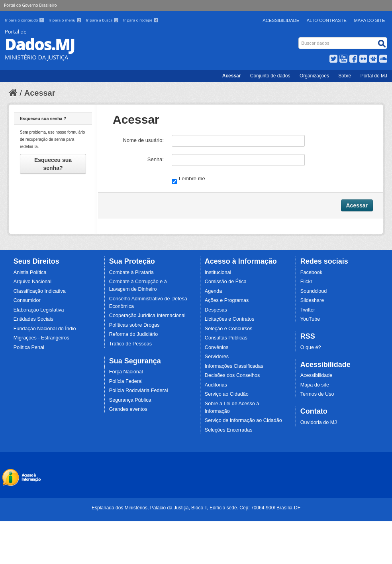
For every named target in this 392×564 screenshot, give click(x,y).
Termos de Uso (317, 394)
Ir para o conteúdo (25, 20)
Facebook (311, 272)
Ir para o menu (66, 20)
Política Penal (29, 347)
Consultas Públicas (226, 338)
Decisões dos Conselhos (232, 375)
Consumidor (27, 300)
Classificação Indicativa (40, 291)
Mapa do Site (370, 20)
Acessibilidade (281, 20)
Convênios (217, 347)
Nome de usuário (142, 140)
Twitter (308, 310)
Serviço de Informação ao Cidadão (243, 420)
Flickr (306, 282)
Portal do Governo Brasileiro (30, 5)
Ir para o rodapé (141, 20)
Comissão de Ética (226, 282)
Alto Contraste (327, 20)
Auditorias (216, 385)
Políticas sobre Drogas (134, 325)
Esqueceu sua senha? (53, 164)
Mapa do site (315, 385)
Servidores (217, 357)
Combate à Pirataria (131, 272)
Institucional (218, 272)
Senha (155, 159)
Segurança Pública (130, 400)
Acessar (232, 76)
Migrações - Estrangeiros (41, 338)
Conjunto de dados (270, 76)
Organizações (314, 76)
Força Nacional (126, 372)
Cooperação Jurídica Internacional (147, 316)
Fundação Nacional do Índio (45, 329)
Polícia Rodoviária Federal (139, 390)
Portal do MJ (374, 76)
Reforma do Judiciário (134, 334)
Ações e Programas (227, 300)
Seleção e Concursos (229, 329)
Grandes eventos (128, 409)
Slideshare (312, 300)
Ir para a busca (103, 20)
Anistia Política (30, 272)
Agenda (213, 291)
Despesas (216, 310)
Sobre (345, 76)
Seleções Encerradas (229, 430)
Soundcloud (314, 291)
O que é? (311, 347)
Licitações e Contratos (230, 319)
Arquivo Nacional (32, 282)
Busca (299, 39)
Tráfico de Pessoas (130, 344)
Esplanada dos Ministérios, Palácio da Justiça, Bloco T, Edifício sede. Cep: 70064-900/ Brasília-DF (196, 508)
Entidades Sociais (33, 319)
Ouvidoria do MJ (319, 422)
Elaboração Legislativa (39, 310)
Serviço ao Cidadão (227, 394)
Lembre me (188, 179)
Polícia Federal (126, 381)
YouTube (310, 319)
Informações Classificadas (234, 366)
